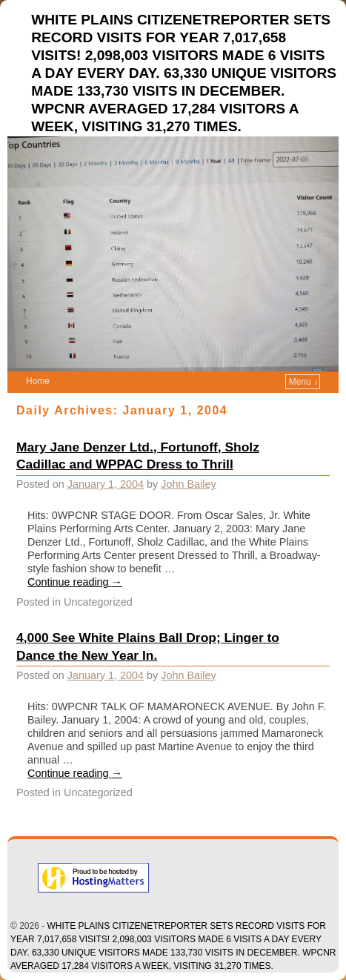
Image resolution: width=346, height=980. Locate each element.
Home (38, 381)
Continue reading (75, 582)
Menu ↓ (303, 382)
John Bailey (188, 484)
